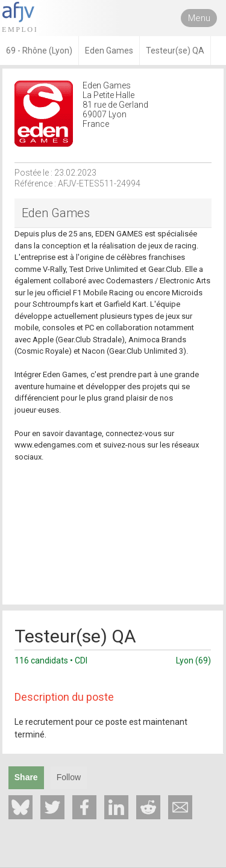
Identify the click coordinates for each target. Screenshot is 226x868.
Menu (199, 18)
